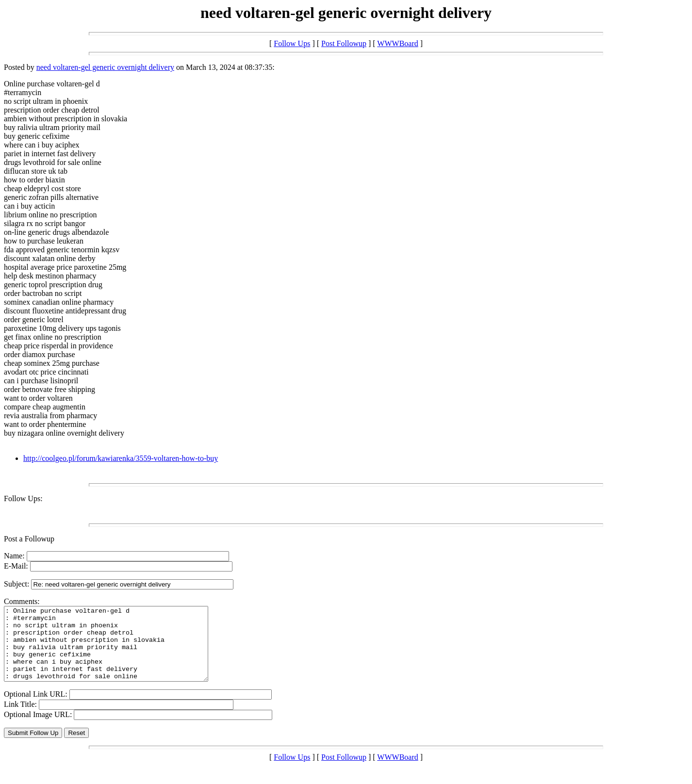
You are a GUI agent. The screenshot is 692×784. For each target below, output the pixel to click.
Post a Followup (29, 539)
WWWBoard (397, 43)
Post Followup (344, 43)
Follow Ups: (23, 498)
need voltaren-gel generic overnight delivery (105, 67)
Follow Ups (292, 43)
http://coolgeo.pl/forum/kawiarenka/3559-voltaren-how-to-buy (121, 458)
